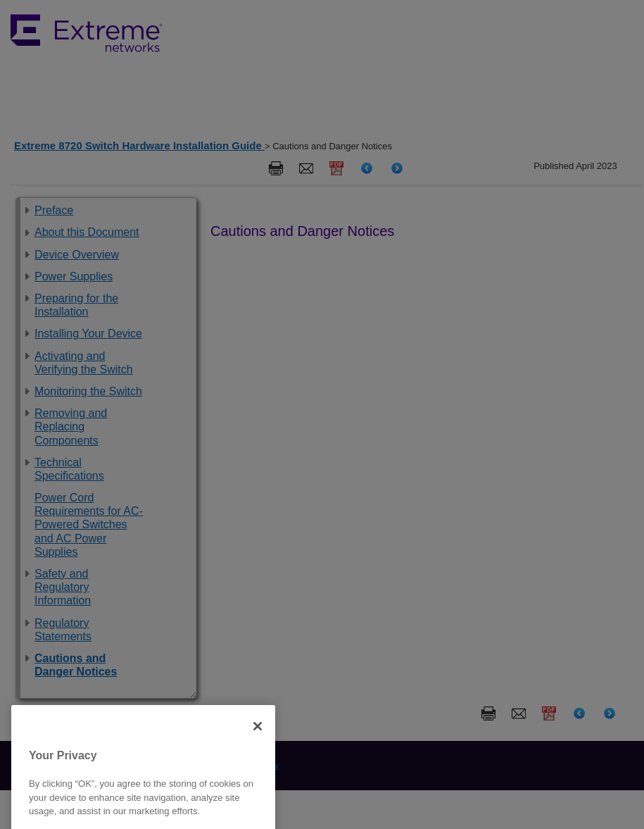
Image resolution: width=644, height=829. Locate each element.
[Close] (258, 739)
